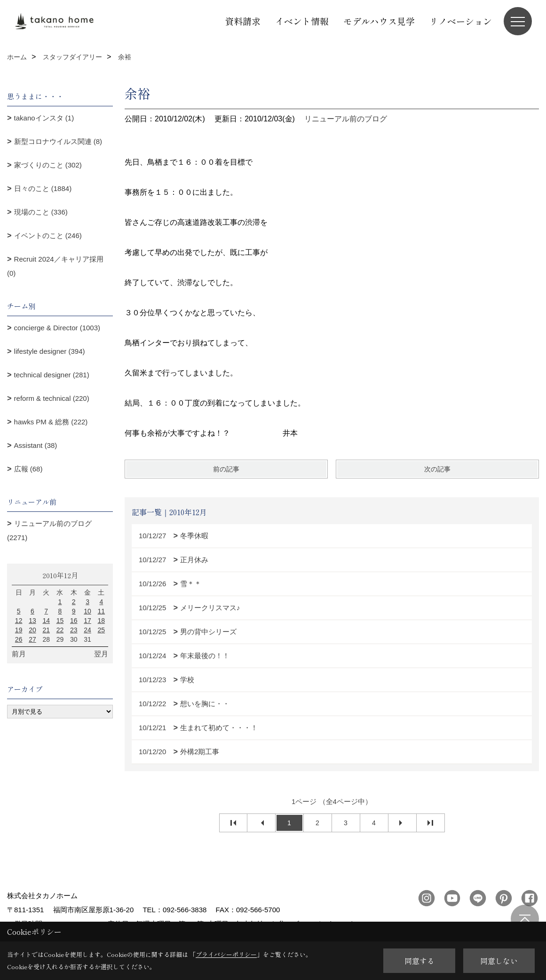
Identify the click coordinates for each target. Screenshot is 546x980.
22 (60, 630)
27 (32, 639)
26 (19, 639)
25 (102, 630)
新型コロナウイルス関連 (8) (58, 141)
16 (74, 621)
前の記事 (226, 469)
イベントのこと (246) (48, 235)
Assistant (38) (36, 445)
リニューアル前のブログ (346, 119)
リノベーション (461, 21)
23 (74, 630)
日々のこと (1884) (43, 188)
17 (87, 621)
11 (102, 611)
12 (19, 621)
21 (46, 630)
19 (19, 630)
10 (87, 611)
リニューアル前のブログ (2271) (49, 530)
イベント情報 (302, 21)
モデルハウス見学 (379, 21)
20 (32, 630)
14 (46, 621)
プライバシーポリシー (226, 954)
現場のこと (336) (41, 212)
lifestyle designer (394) (50, 351)
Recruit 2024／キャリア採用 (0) (55, 266)
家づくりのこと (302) (48, 165)
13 (32, 621)
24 (87, 630)
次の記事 (437, 469)
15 (60, 621)
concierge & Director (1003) (57, 328)
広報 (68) (28, 469)
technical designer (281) (52, 375)
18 (102, 621)
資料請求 (243, 21)
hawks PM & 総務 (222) (51, 422)
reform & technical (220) (52, 398)
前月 (19, 654)
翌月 (101, 654)
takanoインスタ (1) (44, 118)
